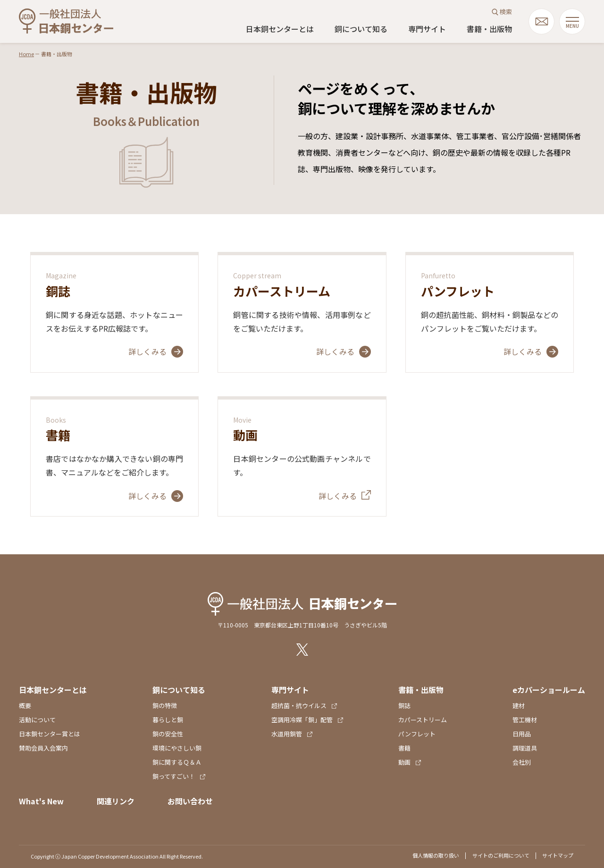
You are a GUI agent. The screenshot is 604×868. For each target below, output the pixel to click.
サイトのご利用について (501, 855)
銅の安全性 (168, 734)
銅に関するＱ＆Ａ (177, 762)
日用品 (522, 734)
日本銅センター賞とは (50, 734)
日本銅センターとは (280, 29)
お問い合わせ (190, 801)
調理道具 (525, 748)
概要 (25, 705)
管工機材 (525, 720)
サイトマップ (558, 855)
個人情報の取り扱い (436, 855)
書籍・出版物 (489, 29)
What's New (41, 801)
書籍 (404, 748)
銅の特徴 (165, 705)
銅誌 (404, 705)
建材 (519, 705)
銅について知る (361, 29)
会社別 (522, 762)
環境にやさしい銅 (177, 748)
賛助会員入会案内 (43, 748)
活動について (37, 720)
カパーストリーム (423, 720)
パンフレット (417, 734)
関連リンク (116, 801)
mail (541, 21)
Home (26, 54)
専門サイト (427, 29)
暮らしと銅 (168, 720)
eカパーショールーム (549, 690)
